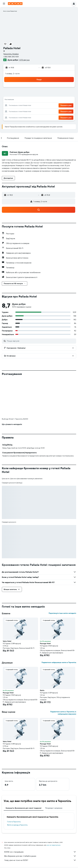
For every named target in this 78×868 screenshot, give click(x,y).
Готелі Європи (25, 834)
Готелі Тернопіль (50, 834)
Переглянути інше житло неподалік (62, 575)
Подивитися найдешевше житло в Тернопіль (59, 624)
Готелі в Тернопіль (14, 783)
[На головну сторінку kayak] (15, 4)
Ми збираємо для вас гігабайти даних (40, 818)
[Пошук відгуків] (41, 341)
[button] (4, 4)
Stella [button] (42, 652)
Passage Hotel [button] (45, 605)
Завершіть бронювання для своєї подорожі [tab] (24, 770)
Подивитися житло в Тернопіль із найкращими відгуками (63, 674)
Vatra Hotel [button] (7, 603)
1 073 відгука (24, 60)
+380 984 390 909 (11, 57)
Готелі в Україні (37, 834)
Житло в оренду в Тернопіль (17, 787)
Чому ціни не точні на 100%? (40, 822)
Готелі (16, 834)
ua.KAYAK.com (6, 834)
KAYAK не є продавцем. (40, 813)
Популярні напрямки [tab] (54, 770)
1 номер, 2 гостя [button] (12, 73)
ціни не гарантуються (53, 807)
